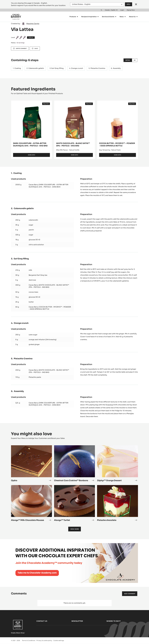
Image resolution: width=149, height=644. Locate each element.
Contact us (42, 621)
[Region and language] (97, 4)
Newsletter (77, 621)
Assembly (117, 68)
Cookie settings (59, 640)
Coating (18, 68)
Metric (128, 60)
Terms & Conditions (29, 640)
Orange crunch (77, 68)
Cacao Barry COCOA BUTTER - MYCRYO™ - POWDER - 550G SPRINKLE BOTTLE (50, 308)
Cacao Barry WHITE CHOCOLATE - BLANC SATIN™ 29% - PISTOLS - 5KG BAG (49, 286)
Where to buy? (114, 621)
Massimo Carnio (33, 24)
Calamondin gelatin (36, 68)
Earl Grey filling (57, 68)
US (135, 60)
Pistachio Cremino (98, 68)
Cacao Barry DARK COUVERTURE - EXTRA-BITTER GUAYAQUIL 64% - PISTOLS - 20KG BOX (48, 186)
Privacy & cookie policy (44, 640)
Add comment (130, 594)
